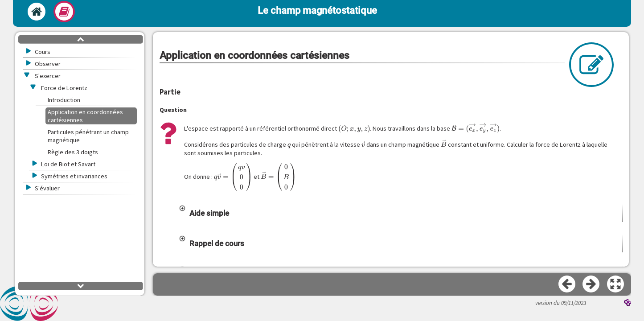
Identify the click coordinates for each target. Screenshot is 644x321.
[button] (400, 231)
